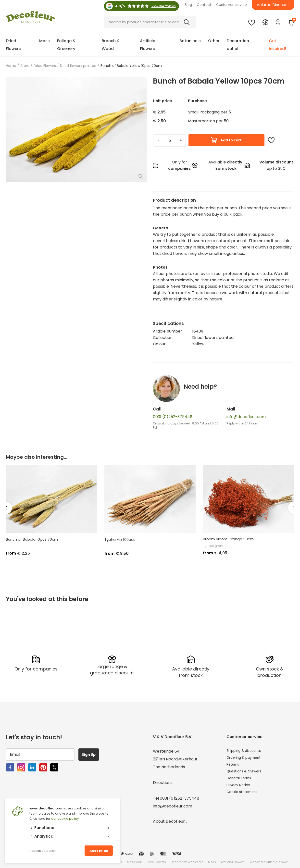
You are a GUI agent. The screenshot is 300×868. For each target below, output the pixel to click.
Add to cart (226, 140)
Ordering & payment (246, 758)
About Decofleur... (170, 820)
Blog (188, 5)
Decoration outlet (238, 45)
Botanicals (190, 41)
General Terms (241, 781)
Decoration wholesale (187, 861)
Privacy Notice (240, 789)
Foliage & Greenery (66, 45)
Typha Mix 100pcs (120, 540)
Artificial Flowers (148, 45)
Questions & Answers (247, 774)
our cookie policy (65, 819)
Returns (234, 766)
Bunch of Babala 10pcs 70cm (32, 539)
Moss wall (134, 861)
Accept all (99, 851)
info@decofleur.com (246, 417)
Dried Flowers (13, 45)
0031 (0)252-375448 (173, 417)
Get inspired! (277, 45)
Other (214, 41)
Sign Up (91, 753)
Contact (204, 5)
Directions (163, 781)
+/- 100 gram (213, 546)
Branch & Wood (111, 45)
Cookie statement (244, 797)
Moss (44, 41)
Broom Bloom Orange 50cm (228, 539)
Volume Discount (273, 5)
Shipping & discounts (246, 750)
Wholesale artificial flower (269, 861)
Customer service (231, 5)
